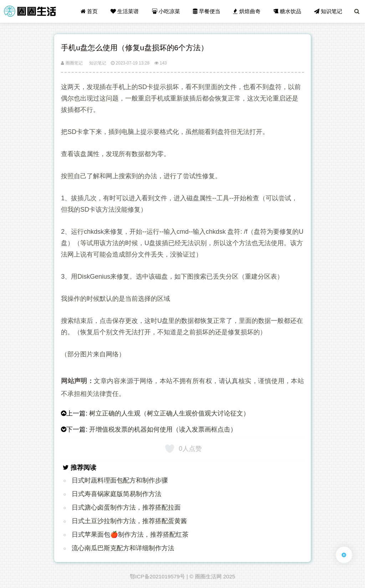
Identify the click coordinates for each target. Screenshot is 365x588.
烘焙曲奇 (247, 11)
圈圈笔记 (72, 63)
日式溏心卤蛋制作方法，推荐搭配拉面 (126, 507)
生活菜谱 (125, 11)
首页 (89, 11)
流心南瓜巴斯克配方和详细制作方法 (123, 548)
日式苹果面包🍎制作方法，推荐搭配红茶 (130, 535)
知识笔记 (328, 11)
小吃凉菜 (166, 11)
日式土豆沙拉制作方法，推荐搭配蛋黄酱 (129, 521)
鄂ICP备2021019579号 (157, 576)
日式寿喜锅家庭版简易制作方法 (117, 494)
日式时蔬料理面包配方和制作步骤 (120, 480)
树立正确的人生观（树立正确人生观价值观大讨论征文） (169, 413)
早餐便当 (207, 11)
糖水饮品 (287, 11)
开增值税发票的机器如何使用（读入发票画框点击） (163, 429)
